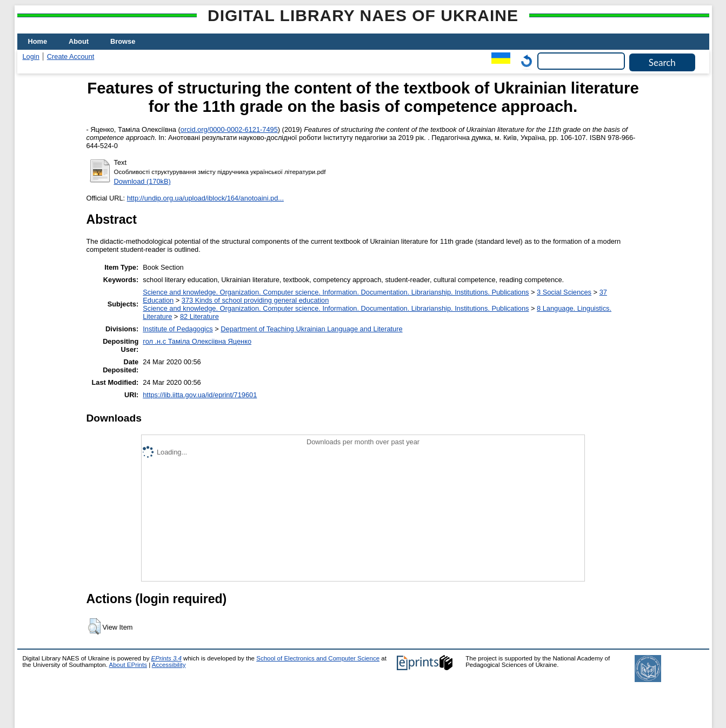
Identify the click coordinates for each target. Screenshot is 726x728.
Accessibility (169, 665)
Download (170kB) (142, 181)
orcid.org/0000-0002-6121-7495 (229, 129)
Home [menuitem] (38, 41)
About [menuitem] (79, 41)
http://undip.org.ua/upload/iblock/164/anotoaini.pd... (205, 198)
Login (31, 56)
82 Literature (199, 316)
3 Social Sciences (564, 292)
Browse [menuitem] (123, 41)
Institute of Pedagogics (178, 329)
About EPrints (128, 665)
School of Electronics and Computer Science (318, 658)
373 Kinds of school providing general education (255, 300)
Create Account (71, 56)
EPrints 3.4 (166, 658)
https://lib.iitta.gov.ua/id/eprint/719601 (200, 395)
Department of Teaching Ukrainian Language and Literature (311, 329)
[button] (94, 626)
